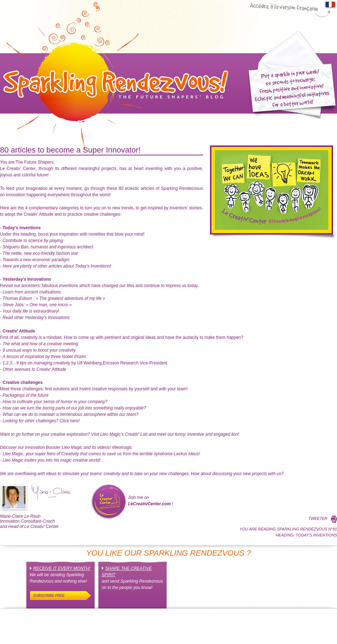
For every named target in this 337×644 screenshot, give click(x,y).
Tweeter (318, 518)
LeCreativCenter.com (149, 504)
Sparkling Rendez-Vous (114, 76)
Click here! (41, 421)
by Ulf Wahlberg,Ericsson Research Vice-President (85, 363)
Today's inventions (316, 535)
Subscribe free (49, 596)
